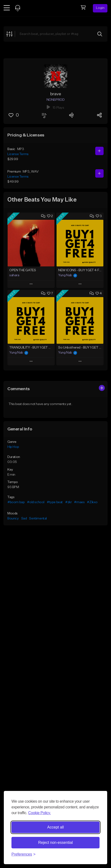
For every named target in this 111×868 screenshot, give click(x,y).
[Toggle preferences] (24, 854)
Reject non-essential (55, 843)
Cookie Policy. (40, 813)
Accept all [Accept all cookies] (55, 827)
